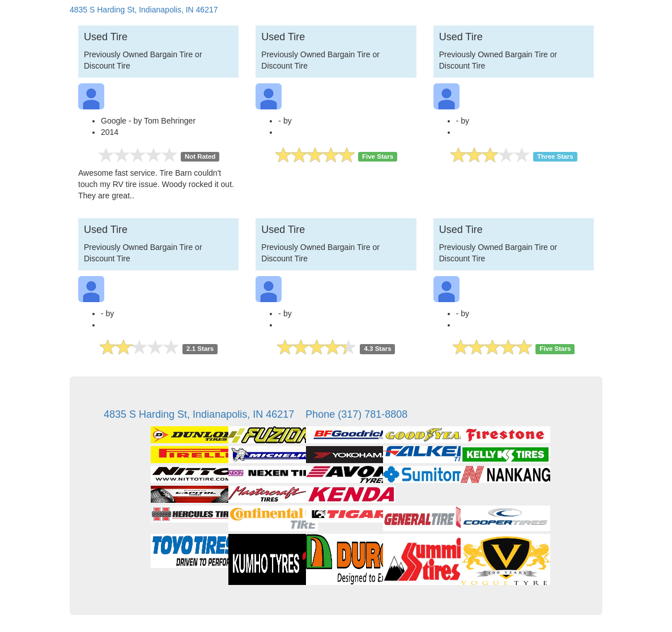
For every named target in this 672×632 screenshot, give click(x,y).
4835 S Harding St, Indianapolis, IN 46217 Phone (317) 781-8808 (256, 414)
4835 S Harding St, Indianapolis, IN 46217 (144, 10)
